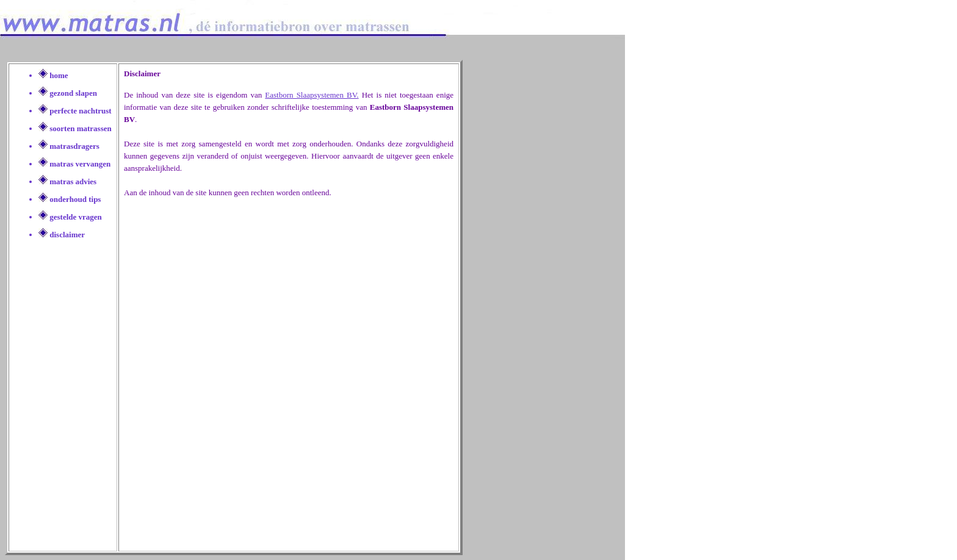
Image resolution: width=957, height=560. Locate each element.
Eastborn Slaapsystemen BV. (312, 95)
